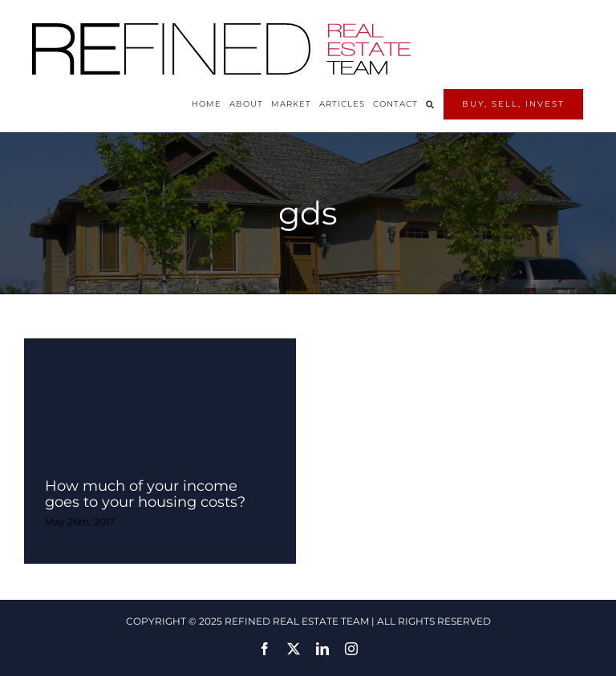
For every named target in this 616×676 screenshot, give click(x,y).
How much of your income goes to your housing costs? (145, 494)
